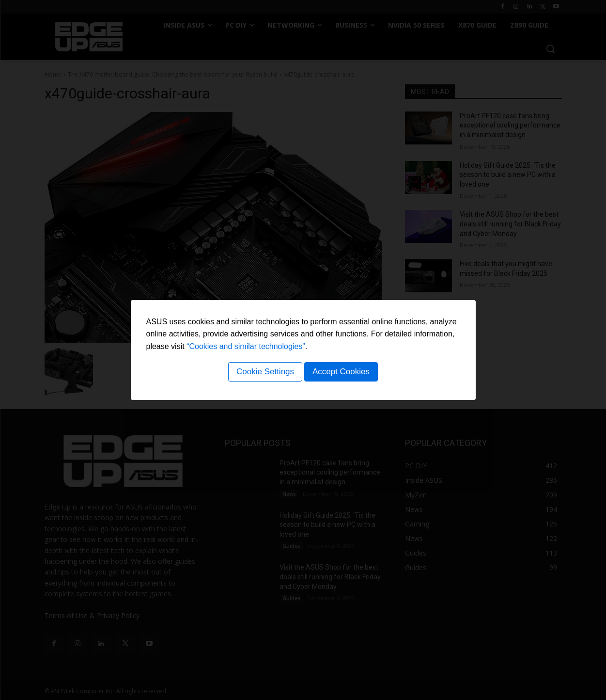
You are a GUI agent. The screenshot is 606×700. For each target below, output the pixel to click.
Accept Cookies (342, 373)
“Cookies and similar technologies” (246, 348)
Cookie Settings (264, 373)
